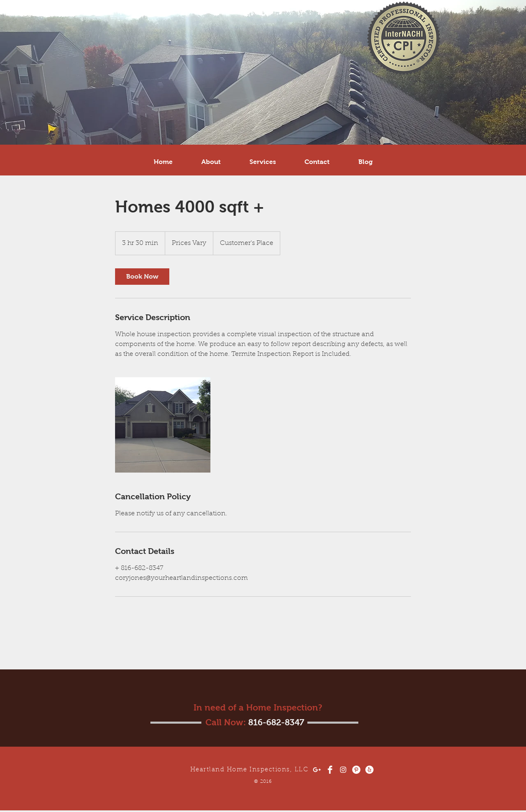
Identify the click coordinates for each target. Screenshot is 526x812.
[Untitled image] (163, 425)
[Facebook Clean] (330, 770)
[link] (142, 277)
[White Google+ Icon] (317, 770)
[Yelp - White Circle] (369, 770)
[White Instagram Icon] (343, 770)
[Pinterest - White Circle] (356, 770)
